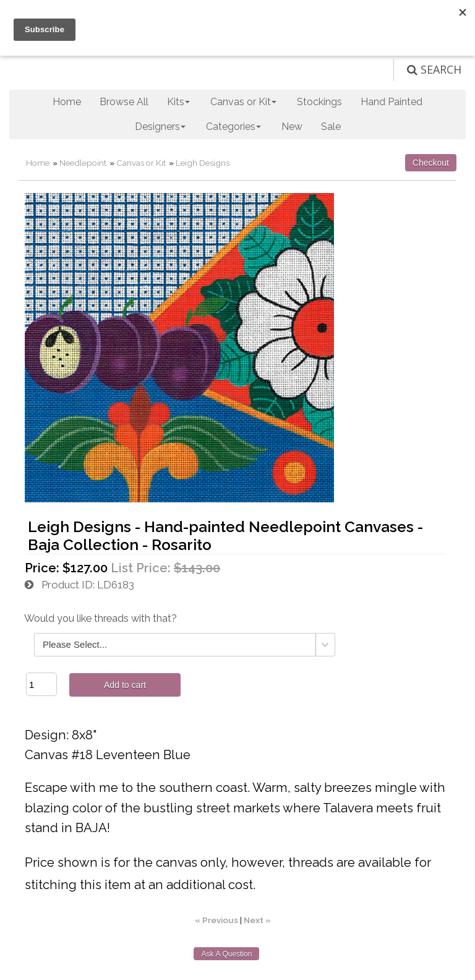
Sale (331, 127)
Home (67, 102)
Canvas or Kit (141, 163)
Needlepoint (83, 163)
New (292, 127)
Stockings (319, 102)
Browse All (124, 102)
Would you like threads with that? (101, 618)
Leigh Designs (203, 163)
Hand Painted (392, 102)
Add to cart (125, 685)
